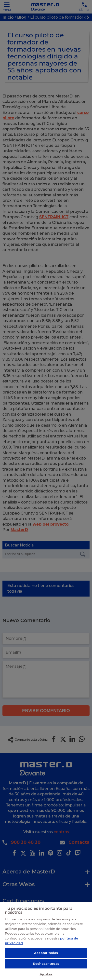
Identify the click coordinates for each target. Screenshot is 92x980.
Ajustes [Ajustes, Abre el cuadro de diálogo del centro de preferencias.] (46, 974)
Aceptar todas (46, 953)
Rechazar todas (46, 964)
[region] (46, 941)
